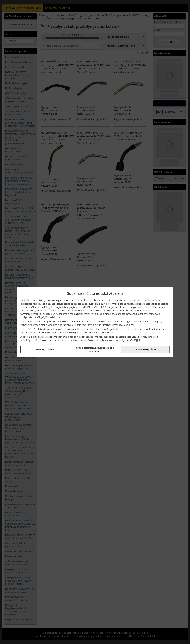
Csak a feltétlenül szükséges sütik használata (95, 349)
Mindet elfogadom (145, 349)
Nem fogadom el (45, 349)
